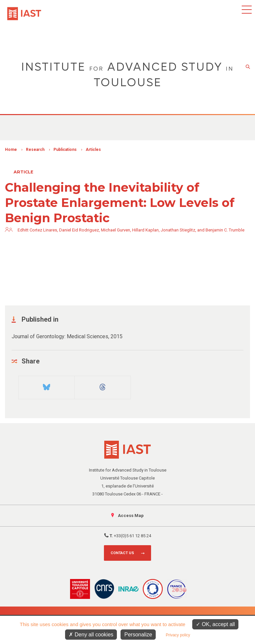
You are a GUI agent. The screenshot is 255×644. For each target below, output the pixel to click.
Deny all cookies (91, 635)
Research (35, 150)
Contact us (122, 553)
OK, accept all (215, 624)
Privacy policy (178, 635)
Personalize (138, 635)
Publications (65, 150)
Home (11, 150)
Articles (93, 150)
